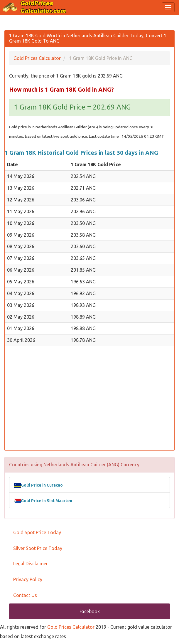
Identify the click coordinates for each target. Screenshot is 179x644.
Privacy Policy (28, 579)
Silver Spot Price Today (38, 548)
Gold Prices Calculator (71, 627)
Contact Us (25, 595)
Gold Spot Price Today (37, 532)
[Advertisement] (89, 405)
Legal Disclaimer (31, 564)
